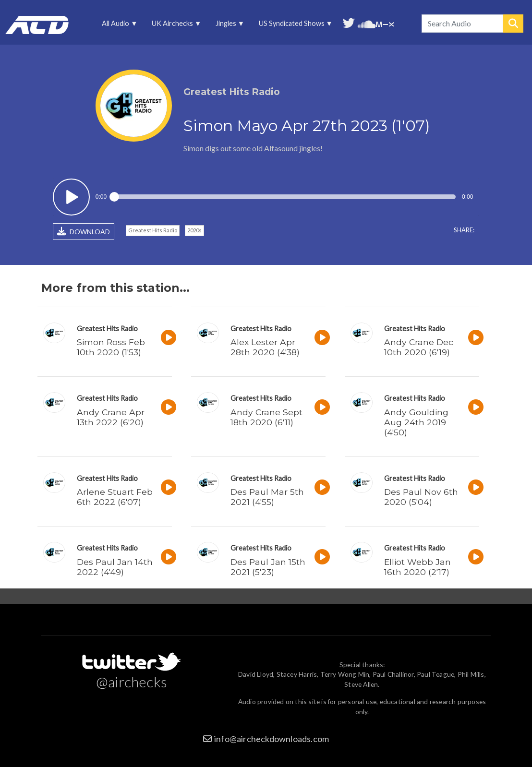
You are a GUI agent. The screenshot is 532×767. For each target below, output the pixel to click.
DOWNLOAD (84, 231)
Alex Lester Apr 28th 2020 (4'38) (265, 347)
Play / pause (71, 197)
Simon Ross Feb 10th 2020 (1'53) (111, 347)
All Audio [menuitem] (116, 26)
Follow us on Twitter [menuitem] (349, 22)
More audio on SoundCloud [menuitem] (367, 23)
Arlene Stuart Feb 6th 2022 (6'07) (115, 497)
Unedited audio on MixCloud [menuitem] (385, 23)
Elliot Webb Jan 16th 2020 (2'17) (417, 567)
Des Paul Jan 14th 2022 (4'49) (115, 567)
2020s (194, 230)
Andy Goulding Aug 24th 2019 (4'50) (416, 422)
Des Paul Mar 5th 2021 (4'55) (267, 497)
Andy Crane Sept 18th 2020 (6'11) (266, 417)
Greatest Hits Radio (153, 230)
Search (513, 24)
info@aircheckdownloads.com (272, 739)
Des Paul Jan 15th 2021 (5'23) (268, 567)
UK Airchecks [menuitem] (173, 26)
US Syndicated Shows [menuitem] (292, 26)
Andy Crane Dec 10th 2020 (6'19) (419, 347)
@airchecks (132, 682)
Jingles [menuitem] (226, 26)
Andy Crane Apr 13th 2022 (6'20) (111, 417)
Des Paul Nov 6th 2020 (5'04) (421, 497)
